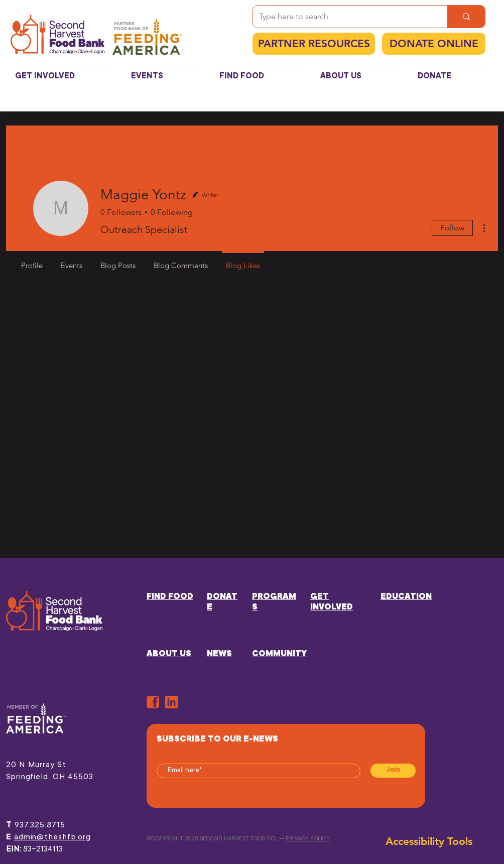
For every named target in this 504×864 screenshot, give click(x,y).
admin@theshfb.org (52, 837)
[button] (64, 72)
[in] (171, 702)
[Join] (393, 771)
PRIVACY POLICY (308, 839)
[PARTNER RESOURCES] (314, 44)
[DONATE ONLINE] (434, 44)
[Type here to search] (343, 17)
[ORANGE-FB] (153, 702)
